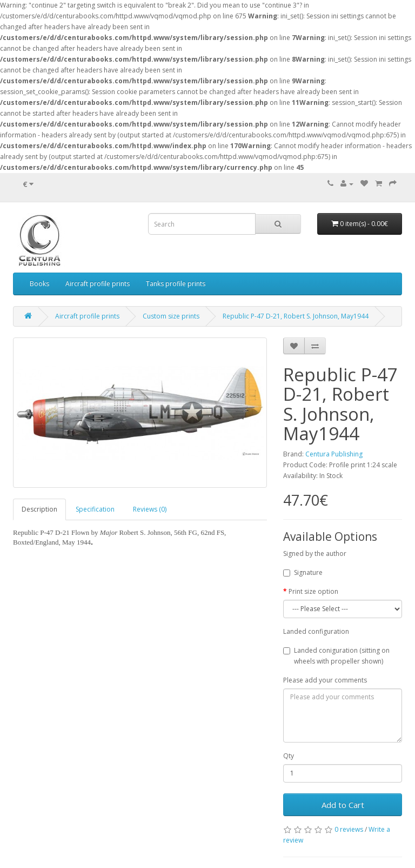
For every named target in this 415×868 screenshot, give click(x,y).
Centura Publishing (334, 454)
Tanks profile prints (176, 284)
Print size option (313, 591)
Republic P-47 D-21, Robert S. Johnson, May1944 (296, 316)
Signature (303, 572)
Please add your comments (325, 680)
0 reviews (349, 829)
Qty (289, 756)
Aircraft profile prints (98, 284)
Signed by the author (315, 554)
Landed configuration (316, 631)
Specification (95, 509)
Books (39, 284)
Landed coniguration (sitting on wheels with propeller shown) (336, 656)
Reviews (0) (150, 509)
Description (39, 509)
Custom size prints (171, 316)
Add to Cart (343, 805)
